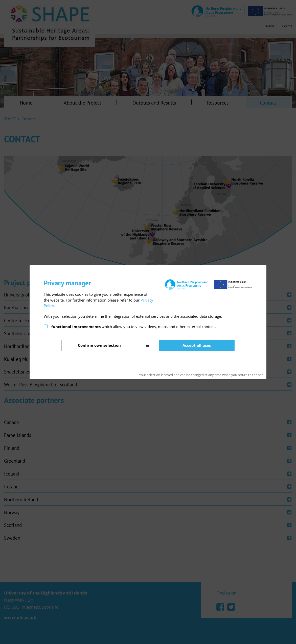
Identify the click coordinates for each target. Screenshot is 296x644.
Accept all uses (197, 345)
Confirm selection (99, 345)
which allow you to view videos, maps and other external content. (134, 327)
